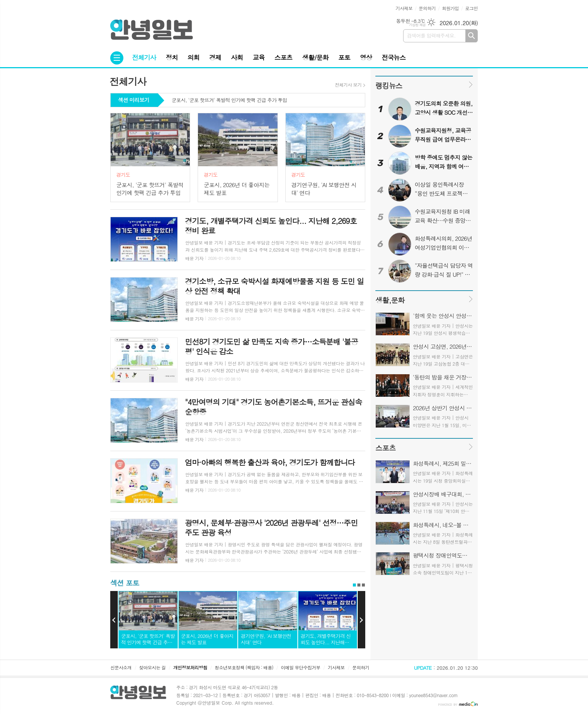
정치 (172, 57)
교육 (259, 57)
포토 (344, 57)
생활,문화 (390, 300)
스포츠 (283, 57)
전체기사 (144, 57)
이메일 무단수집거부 (301, 667)
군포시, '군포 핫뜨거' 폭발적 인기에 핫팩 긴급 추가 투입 (229, 100)
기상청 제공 (417, 25)
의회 (193, 57)
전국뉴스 (394, 57)
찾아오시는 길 (152, 667)
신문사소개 (121, 667)
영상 (366, 57)
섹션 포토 (125, 583)
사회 (237, 57)
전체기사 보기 (348, 85)
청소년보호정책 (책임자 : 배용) (244, 667)
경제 (215, 57)
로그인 (471, 8)
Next (361, 620)
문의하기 (427, 8)
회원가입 (450, 8)
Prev (114, 620)
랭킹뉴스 (389, 85)
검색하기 (472, 36)
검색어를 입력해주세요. (431, 35)
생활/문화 (315, 57)
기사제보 (404, 8)
